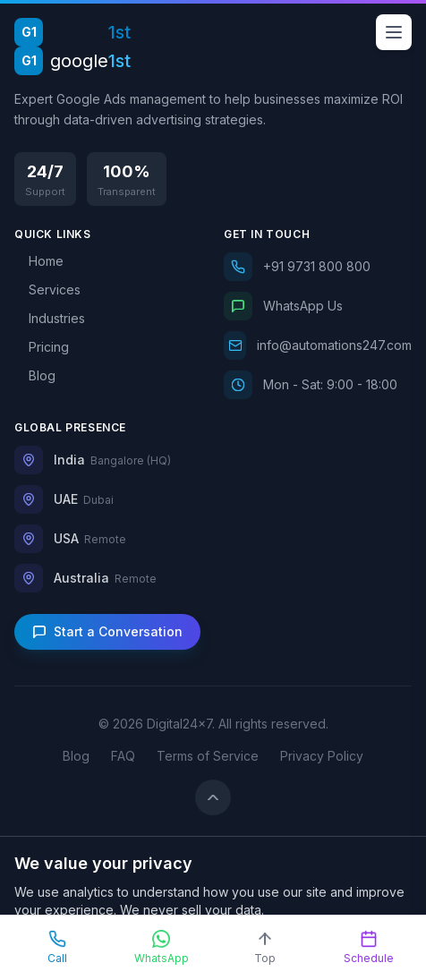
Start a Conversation (107, 631)
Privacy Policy (322, 756)
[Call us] (318, 267)
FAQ (123, 756)
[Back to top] (213, 797)
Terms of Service (208, 756)
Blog (76, 756)
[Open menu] (394, 32)
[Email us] (318, 345)
